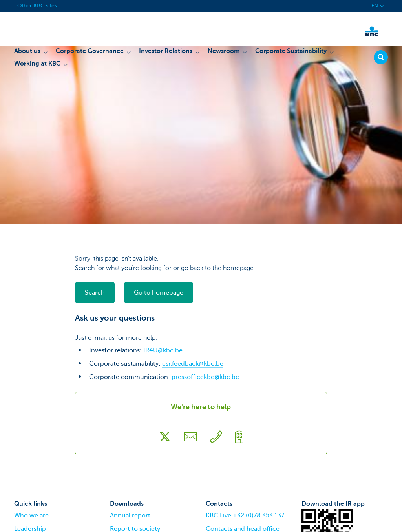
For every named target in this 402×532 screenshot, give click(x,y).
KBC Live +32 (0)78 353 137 (245, 516)
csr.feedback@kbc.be (193, 364)
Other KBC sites (37, 6)
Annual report (130, 516)
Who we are (31, 516)
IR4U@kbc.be (163, 350)
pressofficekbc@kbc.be (205, 377)
